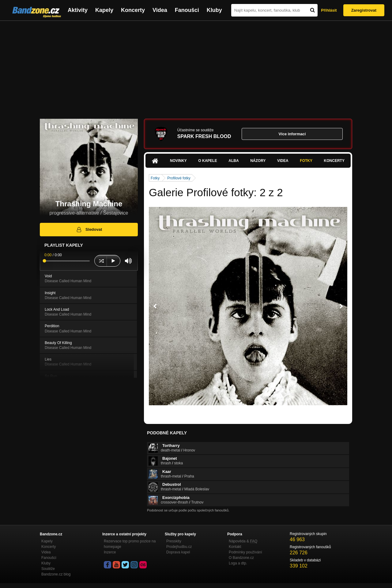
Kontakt (235, 547)
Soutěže (48, 569)
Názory (258, 161)
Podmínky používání (245, 552)
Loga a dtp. (238, 563)
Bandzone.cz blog (56, 574)
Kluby (214, 10)
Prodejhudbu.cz (179, 547)
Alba (234, 161)
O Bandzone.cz (241, 558)
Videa (160, 10)
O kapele (207, 161)
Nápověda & (243, 541)
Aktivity (78, 10)
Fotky (306, 161)
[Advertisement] (196, 67)
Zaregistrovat (364, 10)
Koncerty (133, 10)
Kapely (104, 10)
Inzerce (110, 552)
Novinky (178, 161)
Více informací (292, 134)
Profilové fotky (179, 178)
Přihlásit (329, 10)
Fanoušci (187, 10)
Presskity (174, 541)
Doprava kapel (178, 552)
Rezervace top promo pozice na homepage (130, 544)
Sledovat (89, 230)
